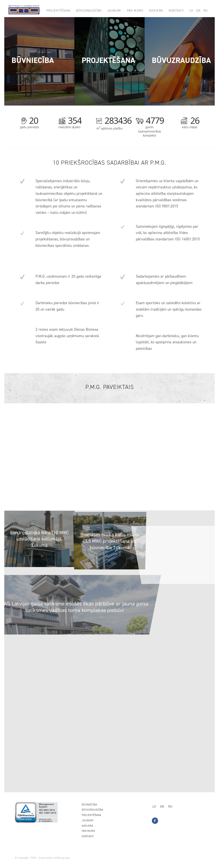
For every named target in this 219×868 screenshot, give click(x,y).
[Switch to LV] (154, 807)
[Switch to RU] (170, 807)
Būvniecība (89, 805)
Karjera (87, 826)
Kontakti (88, 836)
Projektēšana (91, 815)
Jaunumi (88, 820)
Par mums (88, 831)
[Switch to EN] (162, 807)
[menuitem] (31, 11)
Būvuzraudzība (92, 810)
